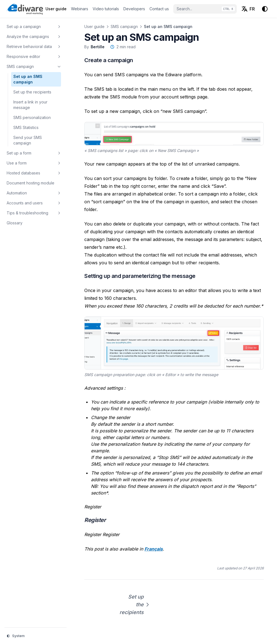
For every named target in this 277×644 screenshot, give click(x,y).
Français (154, 549)
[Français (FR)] (248, 9)
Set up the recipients (133, 604)
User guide (94, 26)
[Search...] (205, 9)
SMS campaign (124, 26)
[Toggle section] (59, 27)
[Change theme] (265, 9)
